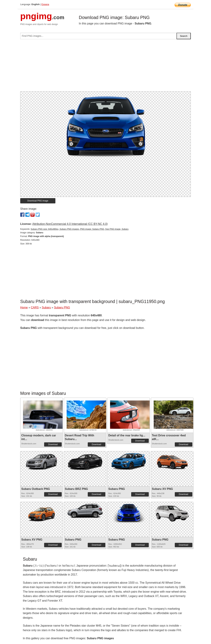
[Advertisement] (105, 67)
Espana (45, 4)
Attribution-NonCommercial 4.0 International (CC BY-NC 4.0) (70, 224)
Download (53, 444)
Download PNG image (38, 201)
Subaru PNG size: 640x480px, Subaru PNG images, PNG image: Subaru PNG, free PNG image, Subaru (79, 229)
